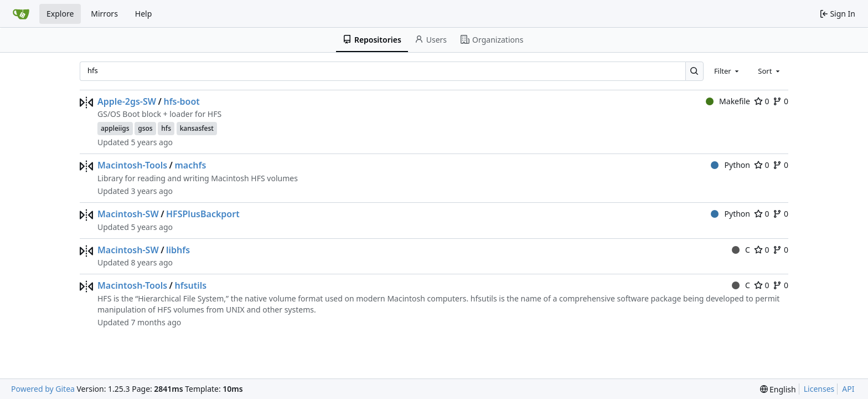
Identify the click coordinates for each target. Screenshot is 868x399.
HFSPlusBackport (203, 214)
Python (730, 165)
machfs (190, 165)
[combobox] (727, 71)
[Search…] (694, 71)
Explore (60, 14)
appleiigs (115, 128)
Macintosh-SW (128, 214)
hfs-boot (181, 101)
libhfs (178, 250)
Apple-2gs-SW (127, 101)
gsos (145, 128)
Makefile (728, 101)
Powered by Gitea (43, 389)
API (848, 389)
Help (144, 14)
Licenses (819, 389)
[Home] (21, 14)
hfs (166, 128)
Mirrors (104, 14)
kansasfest (197, 128)
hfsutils (190, 285)
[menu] (778, 389)
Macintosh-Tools (132, 165)
